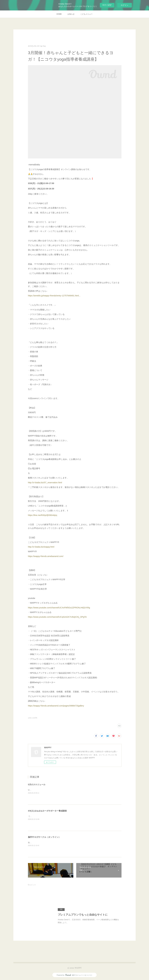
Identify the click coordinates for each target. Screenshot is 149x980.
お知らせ (71, 14)
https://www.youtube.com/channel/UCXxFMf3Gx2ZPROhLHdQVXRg (59, 608)
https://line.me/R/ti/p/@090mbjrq (42, 515)
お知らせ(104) (33, 718)
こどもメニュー (86, 14)
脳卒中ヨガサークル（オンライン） (44, 837)
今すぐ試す (107, 5)
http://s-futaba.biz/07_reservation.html (45, 483)
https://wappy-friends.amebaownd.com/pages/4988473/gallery (56, 706)
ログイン (125, 5)
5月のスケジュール (37, 785)
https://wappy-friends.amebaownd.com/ (46, 556)
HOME (59, 14)
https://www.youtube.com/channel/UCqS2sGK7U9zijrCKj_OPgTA (57, 617)
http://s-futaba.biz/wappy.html (41, 547)
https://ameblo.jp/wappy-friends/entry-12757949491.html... (54, 296)
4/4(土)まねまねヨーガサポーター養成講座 (47, 811)
